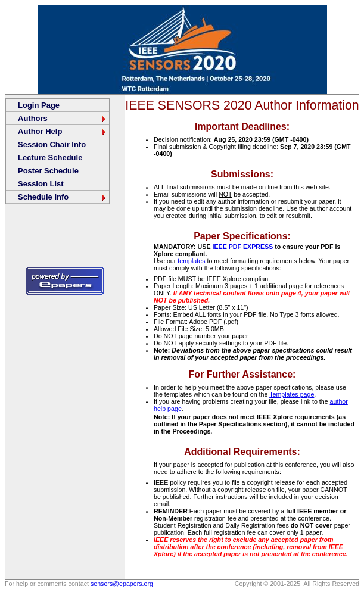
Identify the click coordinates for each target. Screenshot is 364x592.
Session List (41, 184)
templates (191, 261)
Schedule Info (63, 197)
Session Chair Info (52, 144)
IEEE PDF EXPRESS (242, 247)
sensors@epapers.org (122, 584)
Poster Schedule (48, 171)
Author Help (63, 131)
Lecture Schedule (50, 158)
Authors (63, 118)
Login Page (39, 105)
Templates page (292, 394)
